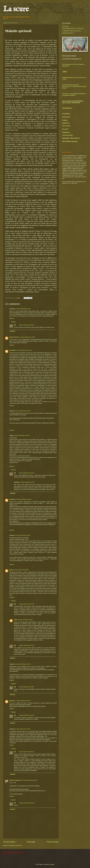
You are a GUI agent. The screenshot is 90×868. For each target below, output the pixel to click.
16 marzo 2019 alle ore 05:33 (26, 325)
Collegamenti (66, 132)
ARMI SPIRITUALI (67, 108)
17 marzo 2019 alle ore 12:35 (27, 337)
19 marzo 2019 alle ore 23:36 (23, 664)
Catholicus (12, 499)
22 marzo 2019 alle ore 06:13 (26, 752)
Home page (31, 842)
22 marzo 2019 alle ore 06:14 (26, 803)
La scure (16, 9)
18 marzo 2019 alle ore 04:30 (24, 499)
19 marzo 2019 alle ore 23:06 (26, 604)
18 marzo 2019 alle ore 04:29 (22, 435)
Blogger (52, 864)
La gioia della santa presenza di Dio (72, 31)
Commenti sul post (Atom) (15, 845)
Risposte (14, 322)
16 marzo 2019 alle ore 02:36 (23, 309)
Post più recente (9, 842)
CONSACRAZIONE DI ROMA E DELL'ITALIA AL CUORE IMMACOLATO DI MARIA (74, 86)
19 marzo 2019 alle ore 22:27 (27, 482)
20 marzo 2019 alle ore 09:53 (26, 715)
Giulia (11, 570)
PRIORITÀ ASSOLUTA (68, 33)
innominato (13, 350)
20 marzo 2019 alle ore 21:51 (26, 645)
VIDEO (65, 72)
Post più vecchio (53, 842)
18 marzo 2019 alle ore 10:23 (26, 473)
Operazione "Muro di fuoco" (71, 138)
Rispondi (12, 318)
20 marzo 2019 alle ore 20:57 (25, 620)
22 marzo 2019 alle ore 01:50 (23, 729)
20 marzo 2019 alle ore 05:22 (23, 701)
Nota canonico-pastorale (70, 141)
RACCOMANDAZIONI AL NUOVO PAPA (73, 28)
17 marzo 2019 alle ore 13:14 (24, 350)
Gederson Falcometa (15, 780)
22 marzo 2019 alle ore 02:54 (30, 780)
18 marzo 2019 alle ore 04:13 (23, 411)
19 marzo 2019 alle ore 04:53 (21, 570)
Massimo (12, 701)
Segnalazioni (66, 123)
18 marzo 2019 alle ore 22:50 (23, 535)
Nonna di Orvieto (14, 337)
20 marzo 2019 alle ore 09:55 (26, 687)
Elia (15, 325)
